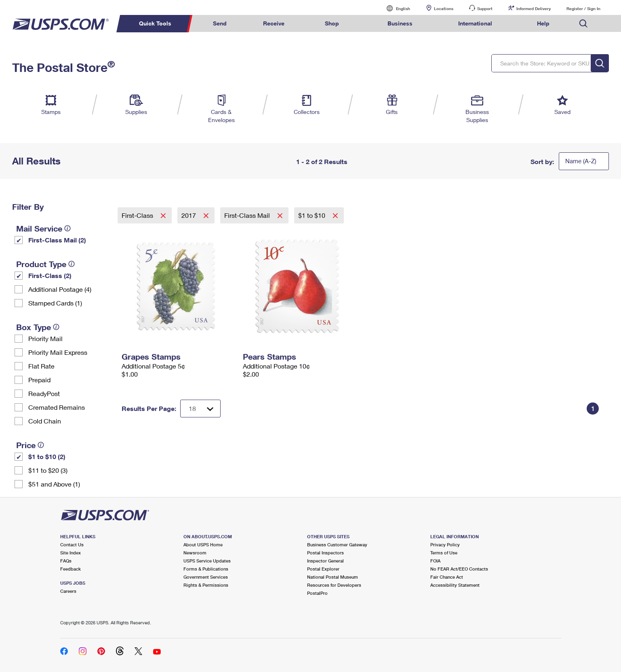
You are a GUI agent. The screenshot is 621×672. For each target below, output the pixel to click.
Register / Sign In (583, 8)
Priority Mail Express (58, 352)
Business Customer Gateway (337, 545)
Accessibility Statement (455, 585)
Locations (444, 8)
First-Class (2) (50, 275)
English (395, 8)
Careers (68, 591)
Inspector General (325, 561)
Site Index (71, 553)
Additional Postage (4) (60, 289)
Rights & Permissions (206, 585)
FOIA (435, 561)
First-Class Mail (248, 215)
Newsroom (195, 553)
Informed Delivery (534, 8)
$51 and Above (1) (54, 484)
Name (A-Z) (581, 161)
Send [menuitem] (220, 23)
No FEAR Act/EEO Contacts (459, 569)
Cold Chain (45, 421)
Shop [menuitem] (332, 23)
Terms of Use (444, 553)
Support (485, 8)
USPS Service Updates (207, 561)
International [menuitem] (475, 23)
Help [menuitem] (543, 23)
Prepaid (39, 380)
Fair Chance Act (447, 577)
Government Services (206, 577)
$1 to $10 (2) (47, 456)
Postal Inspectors (325, 553)
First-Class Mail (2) (57, 240)
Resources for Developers (334, 585)
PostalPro (317, 593)
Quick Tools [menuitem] (155, 23)
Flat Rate (41, 366)
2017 (189, 215)
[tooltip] (67, 228)
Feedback (71, 569)
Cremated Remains (57, 407)
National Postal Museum (333, 577)
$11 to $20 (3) (48, 470)
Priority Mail (45, 338)
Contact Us (72, 545)
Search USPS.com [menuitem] (583, 24)
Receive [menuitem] (274, 23)
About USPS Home (203, 545)
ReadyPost (44, 393)
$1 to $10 (313, 215)
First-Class (138, 215)
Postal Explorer (323, 569)
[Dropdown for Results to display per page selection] (200, 409)
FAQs (66, 561)
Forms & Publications (206, 569)
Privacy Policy (445, 545)
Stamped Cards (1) (55, 303)
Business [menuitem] (400, 23)
